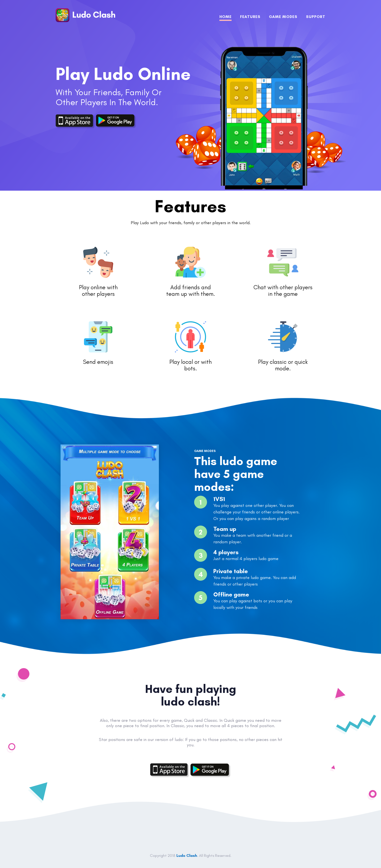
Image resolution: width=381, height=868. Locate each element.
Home (225, 17)
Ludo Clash (187, 855)
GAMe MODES (283, 17)
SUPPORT (316, 17)
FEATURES (250, 17)
